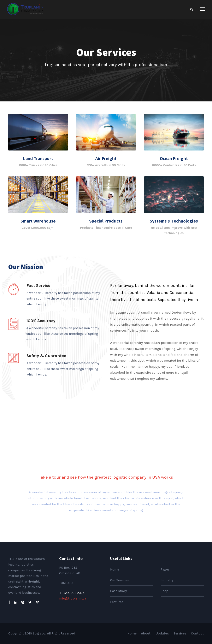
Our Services (119, 580)
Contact (197, 633)
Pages (165, 569)
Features (117, 602)
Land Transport (38, 158)
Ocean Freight (174, 158)
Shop (164, 591)
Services (180, 633)
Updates (162, 633)
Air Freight (106, 158)
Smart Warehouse (38, 221)
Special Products (106, 221)
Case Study (118, 591)
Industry (167, 580)
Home (115, 569)
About (146, 633)
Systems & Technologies (174, 221)
